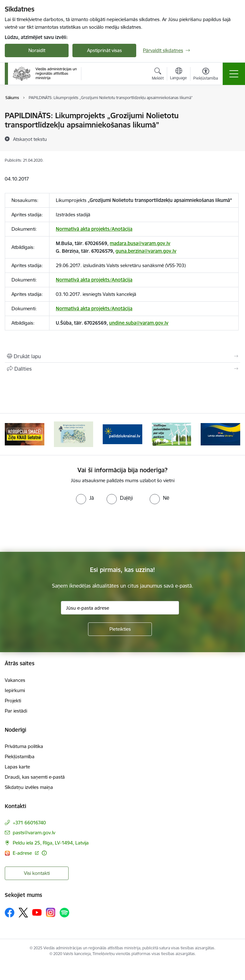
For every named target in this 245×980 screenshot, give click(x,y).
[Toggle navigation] (234, 74)
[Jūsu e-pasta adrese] (120, 608)
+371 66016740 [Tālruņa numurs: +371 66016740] (29, 823)
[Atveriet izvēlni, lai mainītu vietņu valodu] (178, 74)
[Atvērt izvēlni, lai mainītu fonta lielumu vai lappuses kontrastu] (206, 75)
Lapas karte (17, 767)
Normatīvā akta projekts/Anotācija (94, 229)
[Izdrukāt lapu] (122, 356)
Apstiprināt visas (104, 50)
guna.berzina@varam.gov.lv (146, 251)
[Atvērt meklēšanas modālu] (158, 75)
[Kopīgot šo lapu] (122, 369)
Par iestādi (16, 711)
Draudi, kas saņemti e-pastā (35, 777)
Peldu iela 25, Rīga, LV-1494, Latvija (51, 843)
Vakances (15, 680)
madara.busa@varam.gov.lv (140, 243)
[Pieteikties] (120, 629)
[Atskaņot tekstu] (30, 139)
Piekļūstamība (20, 756)
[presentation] (53, 528)
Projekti (13, 701)
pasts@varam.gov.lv (34, 833)
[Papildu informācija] (44, 853)
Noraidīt (37, 50)
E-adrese (23, 853)
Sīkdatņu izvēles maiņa (29, 787)
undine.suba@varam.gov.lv (139, 323)
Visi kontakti (37, 873)
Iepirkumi (15, 690)
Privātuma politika (24, 746)
